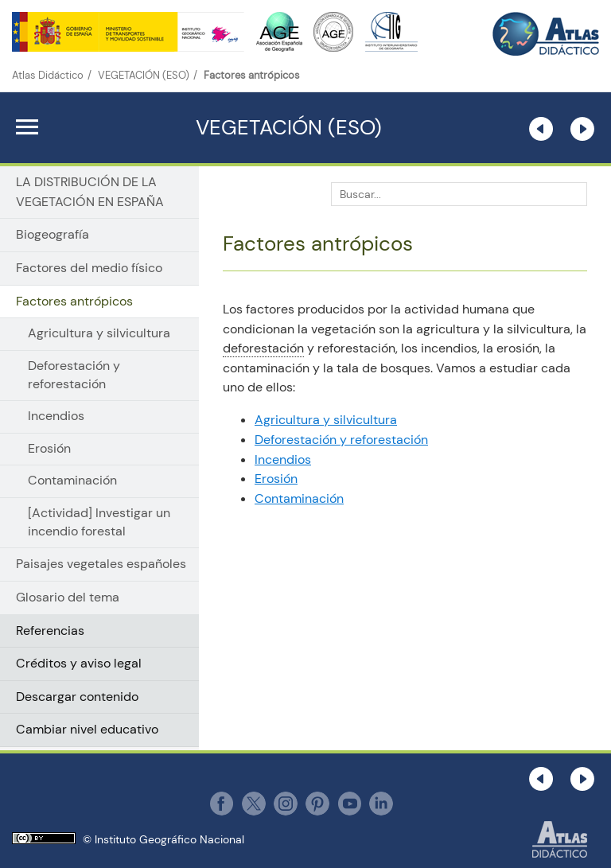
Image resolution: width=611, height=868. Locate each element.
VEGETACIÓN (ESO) (144, 75)
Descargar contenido (77, 697)
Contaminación (72, 481)
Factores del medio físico (89, 268)
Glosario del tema (68, 597)
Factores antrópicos (74, 301)
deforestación (263, 348)
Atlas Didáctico (48, 75)
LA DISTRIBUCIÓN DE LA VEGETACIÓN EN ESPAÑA (90, 192)
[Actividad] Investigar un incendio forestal (99, 522)
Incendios (56, 416)
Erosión (49, 449)
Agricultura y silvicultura (99, 333)
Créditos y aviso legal (79, 663)
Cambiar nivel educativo (87, 729)
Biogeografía (53, 234)
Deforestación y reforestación (74, 375)
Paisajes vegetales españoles (101, 564)
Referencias (50, 631)
